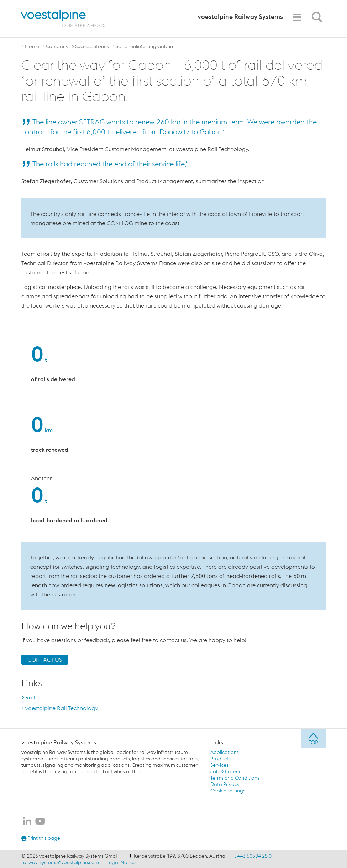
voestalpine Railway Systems (59, 742)
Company (57, 46)
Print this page (41, 838)
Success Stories (92, 46)
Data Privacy (225, 784)
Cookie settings (228, 791)
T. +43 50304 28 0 (252, 856)
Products (220, 759)
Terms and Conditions (235, 778)
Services (219, 765)
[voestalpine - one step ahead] (63, 19)
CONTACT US (45, 660)
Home (32, 46)
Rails (31, 697)
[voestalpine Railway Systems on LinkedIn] (27, 822)
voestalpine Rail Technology (62, 708)
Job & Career (225, 771)
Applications (225, 752)
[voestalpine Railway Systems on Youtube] (40, 822)
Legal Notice (121, 862)
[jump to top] (313, 739)
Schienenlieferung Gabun (144, 46)
